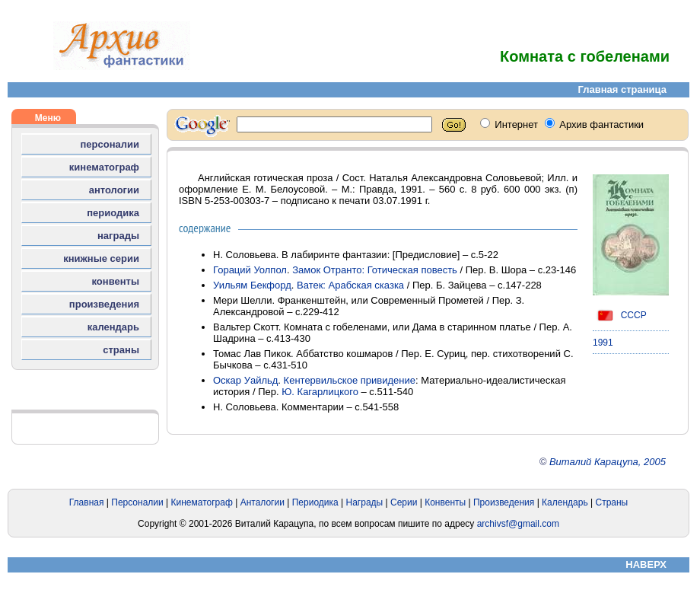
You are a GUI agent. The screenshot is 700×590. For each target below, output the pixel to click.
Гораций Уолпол (250, 270)
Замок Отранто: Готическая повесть (375, 270)
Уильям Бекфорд (252, 285)
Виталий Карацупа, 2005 (608, 462)
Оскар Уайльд (245, 380)
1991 (603, 343)
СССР (620, 315)
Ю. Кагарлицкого (320, 392)
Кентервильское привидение (350, 380)
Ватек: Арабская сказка (350, 285)
